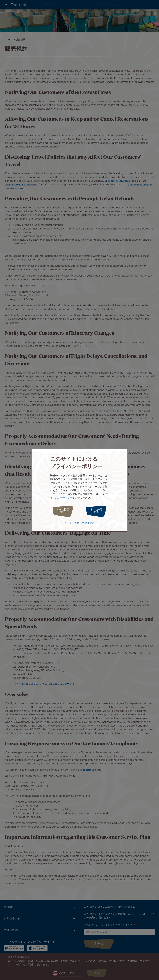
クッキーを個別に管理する (79, 522)
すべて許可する (98, 511)
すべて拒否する (61, 511)
